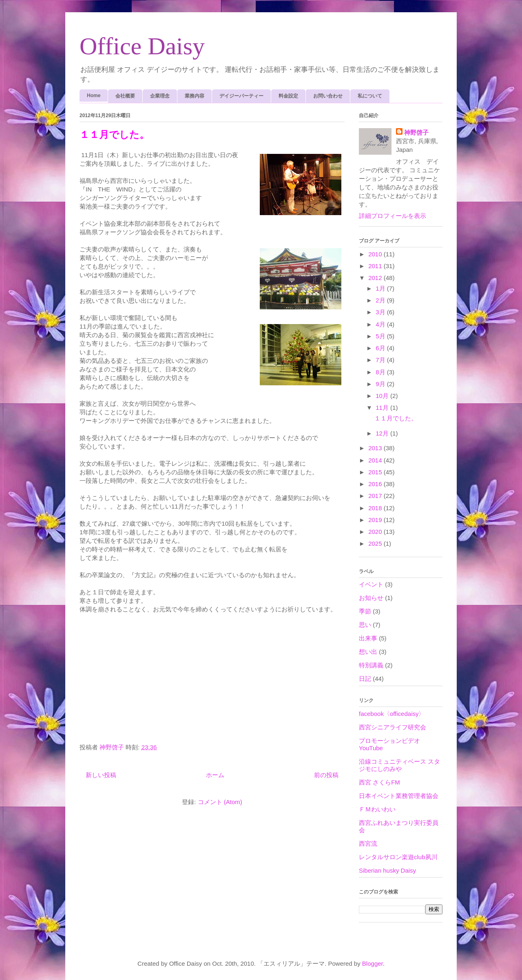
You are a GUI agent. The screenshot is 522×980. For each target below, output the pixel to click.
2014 (376, 460)
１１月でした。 (114, 135)
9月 (381, 384)
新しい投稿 (101, 775)
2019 (376, 520)
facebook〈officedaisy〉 (392, 714)
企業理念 (160, 96)
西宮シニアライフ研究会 (393, 727)
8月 (381, 372)
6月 (381, 348)
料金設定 (288, 96)
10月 (383, 396)
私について (370, 96)
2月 (381, 300)
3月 (381, 312)
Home (94, 96)
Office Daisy (142, 46)
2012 (376, 278)
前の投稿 (326, 775)
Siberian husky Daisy (387, 870)
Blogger (373, 963)
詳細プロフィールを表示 (393, 216)
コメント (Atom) (220, 802)
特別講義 (371, 665)
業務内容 (195, 96)
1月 (381, 288)
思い (365, 625)
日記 (365, 679)
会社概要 (125, 96)
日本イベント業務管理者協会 (399, 796)
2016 (376, 484)
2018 (376, 508)
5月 (381, 336)
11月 (383, 408)
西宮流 (368, 843)
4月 (381, 324)
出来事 (368, 638)
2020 (376, 532)
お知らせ (371, 598)
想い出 (368, 652)
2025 (376, 543)
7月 (381, 360)
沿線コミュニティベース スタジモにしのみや (399, 765)
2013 (376, 448)
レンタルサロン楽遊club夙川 (398, 857)
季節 (365, 611)
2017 (376, 496)
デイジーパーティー (241, 96)
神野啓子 (416, 132)
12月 (383, 433)
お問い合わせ (328, 96)
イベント (371, 584)
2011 (376, 266)
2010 (376, 254)
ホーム (215, 775)
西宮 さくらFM (379, 782)
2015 (376, 472)
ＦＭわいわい (377, 809)
